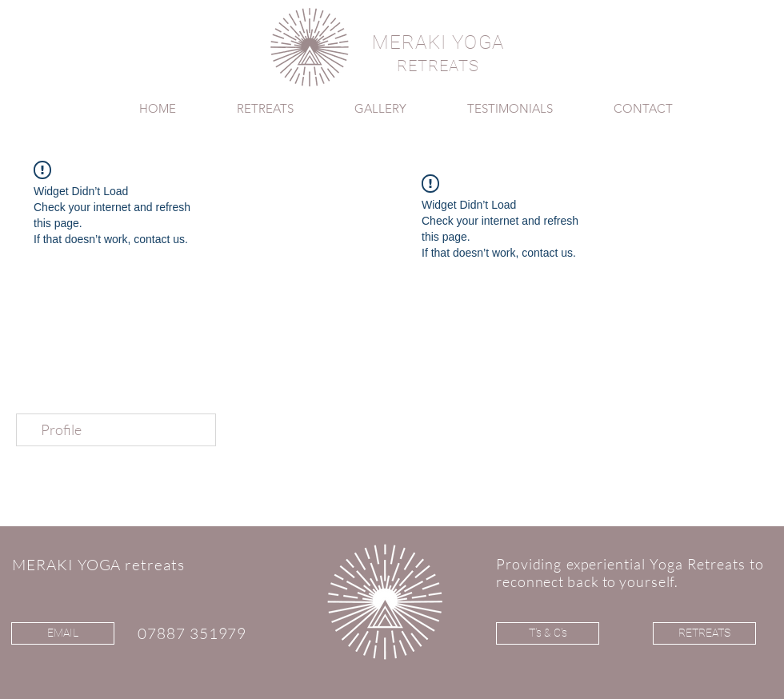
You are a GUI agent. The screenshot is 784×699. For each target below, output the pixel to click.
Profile (61, 429)
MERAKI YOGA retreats (98, 565)
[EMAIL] (63, 633)
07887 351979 (192, 633)
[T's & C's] (548, 633)
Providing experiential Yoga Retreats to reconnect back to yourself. (630, 573)
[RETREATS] (704, 633)
